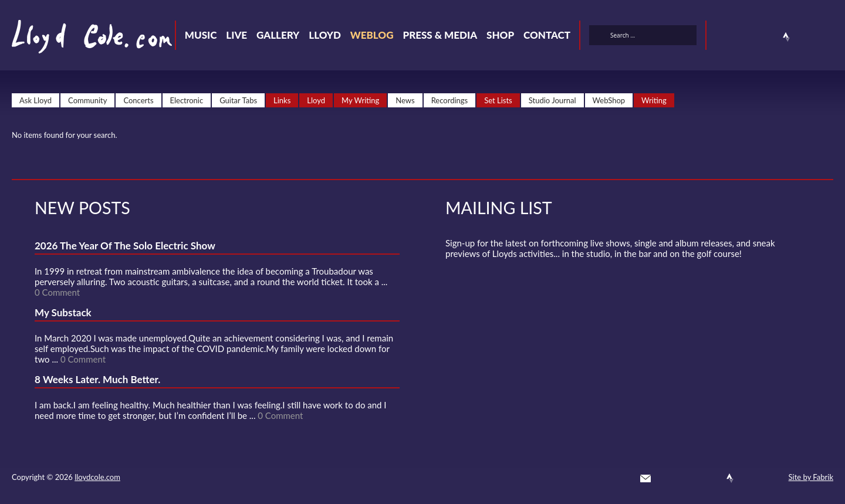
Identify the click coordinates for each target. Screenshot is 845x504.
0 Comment (57, 292)
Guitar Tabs (238, 100)
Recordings (450, 100)
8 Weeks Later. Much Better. (97, 379)
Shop (500, 35)
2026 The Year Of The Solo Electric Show (125, 246)
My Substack (63, 312)
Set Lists (498, 100)
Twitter (723, 37)
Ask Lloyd (36, 100)
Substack (829, 37)
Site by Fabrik (811, 477)
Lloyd (325, 35)
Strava (786, 37)
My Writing (360, 100)
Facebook (744, 37)
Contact (547, 35)
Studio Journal (552, 100)
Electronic (187, 100)
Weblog (372, 35)
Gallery (278, 35)
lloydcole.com (97, 477)
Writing (654, 100)
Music (201, 35)
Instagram (807, 37)
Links (282, 100)
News (405, 100)
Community (87, 100)
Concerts (138, 100)
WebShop (609, 100)
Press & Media (440, 35)
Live (236, 35)
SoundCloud (765, 37)
